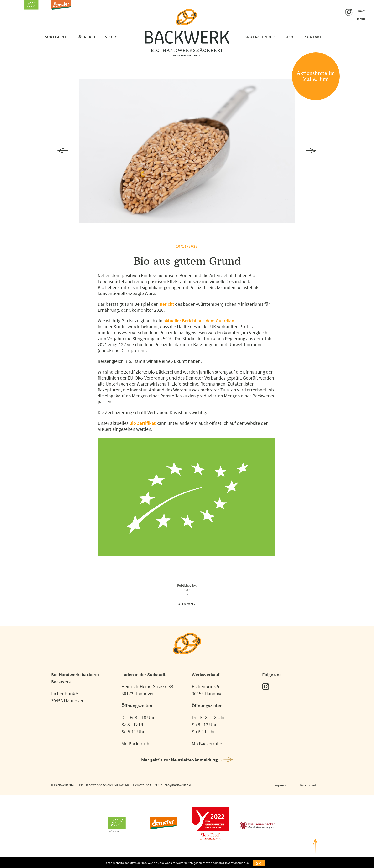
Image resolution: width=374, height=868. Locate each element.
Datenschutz (309, 785)
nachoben (315, 852)
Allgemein (187, 604)
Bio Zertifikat (142, 423)
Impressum (282, 785)
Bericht (167, 304)
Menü (361, 14)
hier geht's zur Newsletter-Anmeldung (179, 760)
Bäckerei (86, 37)
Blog (290, 37)
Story (111, 37)
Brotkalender (260, 37)
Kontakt (313, 37)
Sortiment (56, 37)
